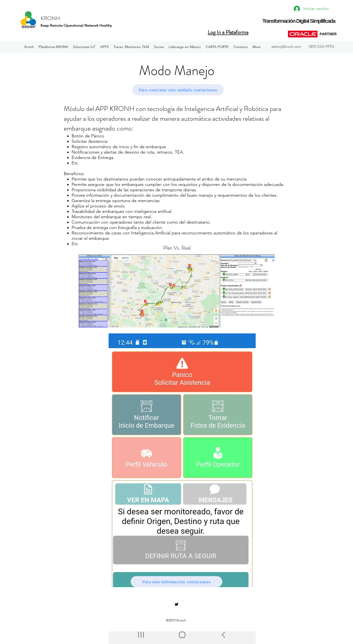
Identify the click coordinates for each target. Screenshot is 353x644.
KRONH (50, 18)
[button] (53, 47)
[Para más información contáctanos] (176, 582)
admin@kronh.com (286, 46)
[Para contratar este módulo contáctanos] (178, 90)
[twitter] (176, 604)
